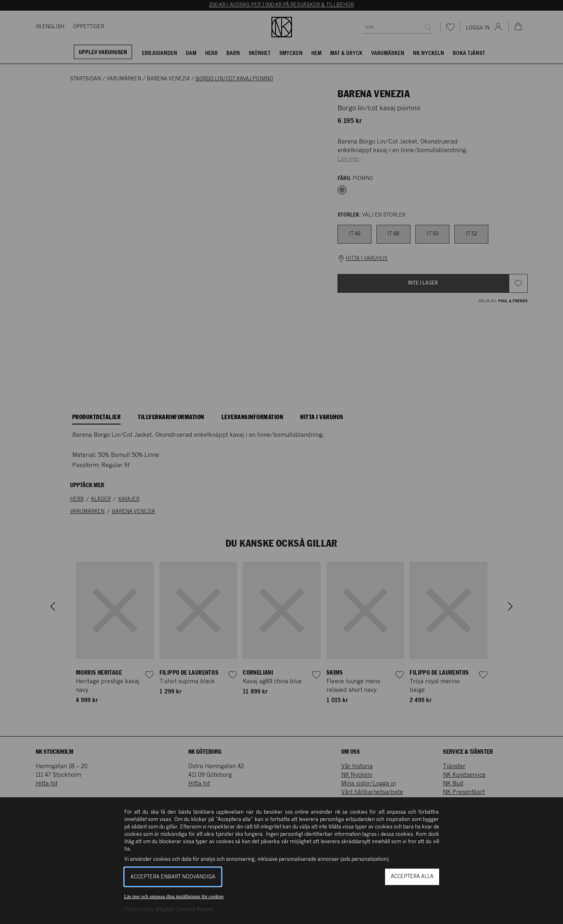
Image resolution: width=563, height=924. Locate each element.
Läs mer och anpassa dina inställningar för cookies (174, 897)
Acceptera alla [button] (412, 877)
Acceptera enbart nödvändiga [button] (173, 877)
